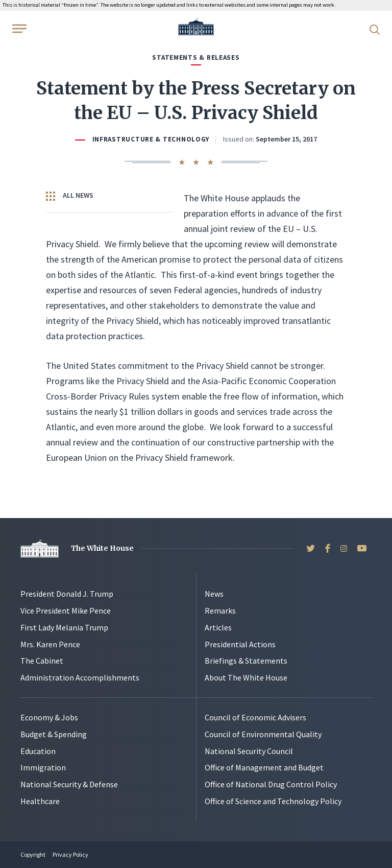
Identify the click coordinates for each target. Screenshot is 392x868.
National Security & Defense (69, 784)
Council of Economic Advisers (255, 717)
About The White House (246, 677)
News (214, 594)
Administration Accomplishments (80, 677)
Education (38, 751)
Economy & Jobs (49, 717)
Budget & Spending (54, 734)
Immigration (43, 767)
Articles (218, 627)
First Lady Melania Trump (64, 627)
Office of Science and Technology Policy (273, 801)
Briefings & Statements (246, 661)
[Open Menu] (18, 29)
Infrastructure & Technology (151, 139)
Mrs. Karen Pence (50, 644)
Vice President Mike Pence (66, 611)
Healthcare (40, 801)
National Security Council (249, 751)
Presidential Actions (240, 644)
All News (70, 196)
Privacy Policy (70, 854)
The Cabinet (42, 661)
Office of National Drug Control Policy (271, 784)
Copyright (33, 854)
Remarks (220, 611)
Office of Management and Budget (264, 767)
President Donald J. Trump (67, 594)
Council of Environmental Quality (263, 734)
